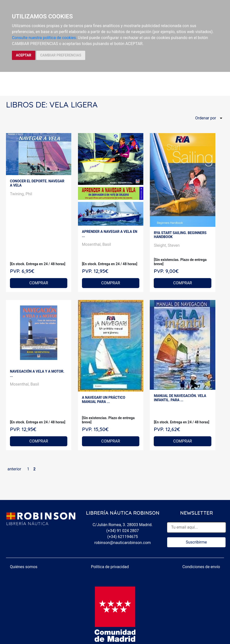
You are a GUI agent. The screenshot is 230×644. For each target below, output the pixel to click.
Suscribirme (196, 542)
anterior (14, 469)
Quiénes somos (24, 567)
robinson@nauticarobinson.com (123, 543)
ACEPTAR (24, 55)
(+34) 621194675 (123, 537)
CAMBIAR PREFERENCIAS (61, 55)
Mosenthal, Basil (96, 244)
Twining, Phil (21, 194)
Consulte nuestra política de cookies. (44, 38)
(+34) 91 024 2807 (123, 531)
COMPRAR (39, 283)
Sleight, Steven (167, 245)
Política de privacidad (110, 567)
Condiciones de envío (201, 567)
